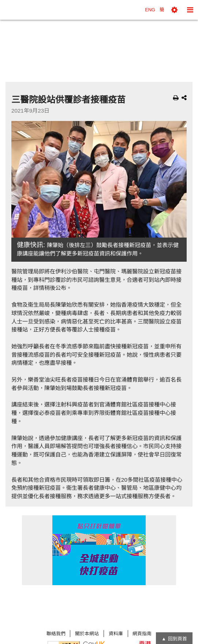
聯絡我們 (56, 634)
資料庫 (116, 634)
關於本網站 (87, 634)
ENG (150, 10)
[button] (174, 10)
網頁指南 (142, 634)
